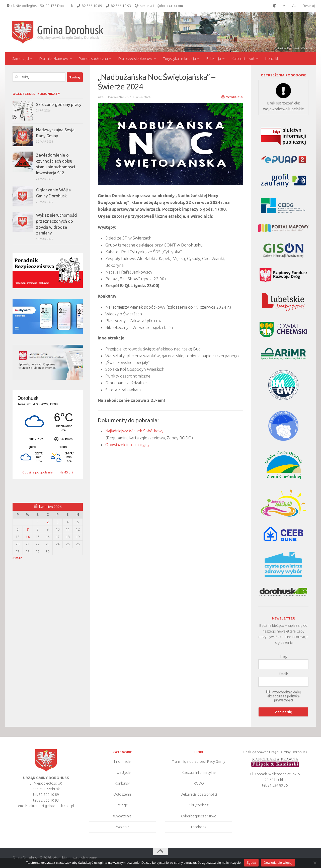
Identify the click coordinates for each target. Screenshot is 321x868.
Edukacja (214, 58)
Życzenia (122, 827)
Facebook (199, 827)
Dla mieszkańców (54, 58)
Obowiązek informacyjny (128, 444)
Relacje (122, 805)
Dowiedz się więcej (278, 863)
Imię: (283, 657)
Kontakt (272, 58)
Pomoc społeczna (93, 58)
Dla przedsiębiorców (135, 58)
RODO (199, 783)
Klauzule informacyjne (199, 773)
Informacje (122, 762)
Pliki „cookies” (199, 805)
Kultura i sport (243, 58)
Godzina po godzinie (38, 472)
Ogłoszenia (122, 794)
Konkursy (122, 783)
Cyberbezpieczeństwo (199, 816)
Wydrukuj (232, 97)
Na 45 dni (66, 472)
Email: (283, 674)
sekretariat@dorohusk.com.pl (163, 6)
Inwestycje (122, 773)
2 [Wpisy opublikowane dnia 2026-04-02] (48, 522)
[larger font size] (296, 6)
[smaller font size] (283, 6)
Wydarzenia (122, 816)
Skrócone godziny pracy (59, 104)
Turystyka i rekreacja (179, 58)
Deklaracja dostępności (199, 794)
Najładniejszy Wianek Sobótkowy (136, 431)
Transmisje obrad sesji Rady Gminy (199, 762)
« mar (17, 558)
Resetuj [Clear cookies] (309, 6)
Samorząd (21, 58)
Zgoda (251, 863)
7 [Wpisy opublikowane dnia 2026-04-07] (28, 529)
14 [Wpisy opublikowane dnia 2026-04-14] (28, 537)
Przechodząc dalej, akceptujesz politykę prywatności (285, 696)
